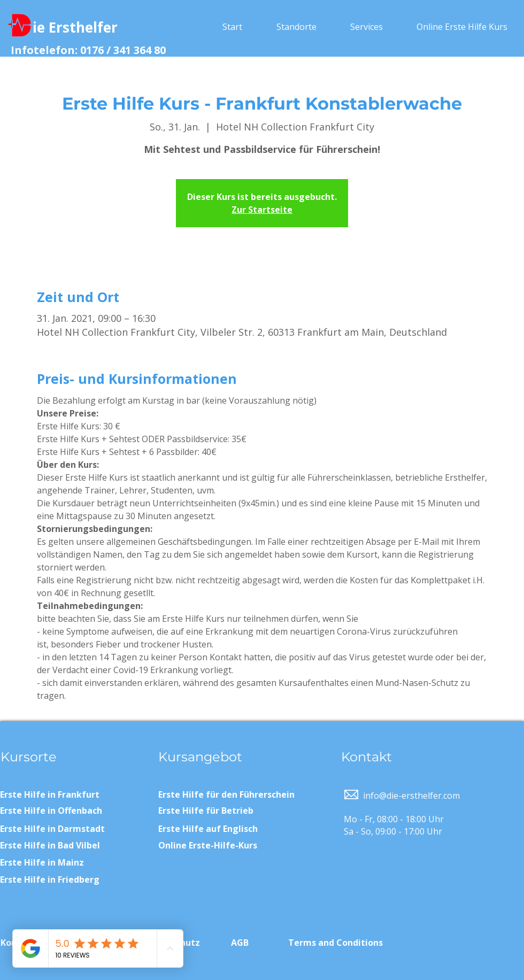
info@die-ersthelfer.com (411, 796)
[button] (296, 27)
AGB (240, 943)
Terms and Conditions (336, 943)
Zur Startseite (262, 210)
